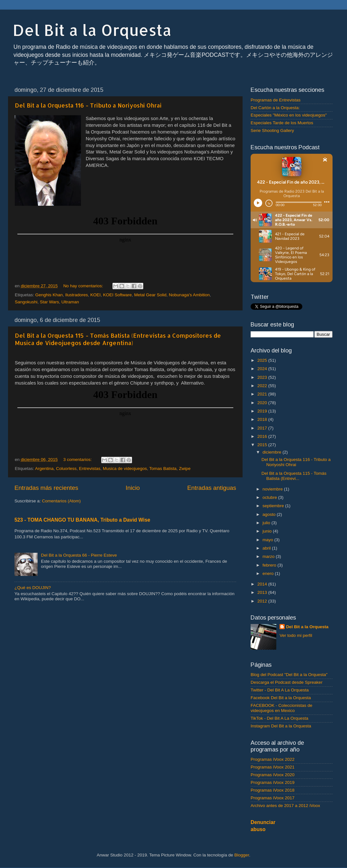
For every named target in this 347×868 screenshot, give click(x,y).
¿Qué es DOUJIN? (33, 588)
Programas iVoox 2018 (273, 790)
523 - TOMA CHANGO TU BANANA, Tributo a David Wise (82, 520)
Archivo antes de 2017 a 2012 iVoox (285, 806)
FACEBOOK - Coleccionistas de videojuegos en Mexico (281, 708)
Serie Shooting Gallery (272, 130)
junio (268, 531)
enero (269, 573)
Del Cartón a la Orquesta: (275, 108)
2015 (263, 445)
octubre (270, 497)
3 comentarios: (78, 460)
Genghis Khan (49, 295)
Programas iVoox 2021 (273, 767)
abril (267, 548)
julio (267, 523)
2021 (263, 394)
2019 (263, 411)
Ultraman (70, 302)
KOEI (95, 295)
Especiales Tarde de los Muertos (282, 123)
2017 (263, 428)
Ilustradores (77, 295)
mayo (268, 540)
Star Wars (49, 302)
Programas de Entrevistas (276, 100)
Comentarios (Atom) (62, 501)
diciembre (272, 452)
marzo (269, 556)
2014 (263, 584)
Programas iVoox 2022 (273, 759)
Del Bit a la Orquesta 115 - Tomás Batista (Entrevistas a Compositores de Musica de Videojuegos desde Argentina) (118, 339)
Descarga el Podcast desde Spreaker (287, 682)
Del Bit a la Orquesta (92, 30)
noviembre (273, 489)
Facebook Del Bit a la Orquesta (281, 698)
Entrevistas (90, 469)
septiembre (274, 506)
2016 (263, 436)
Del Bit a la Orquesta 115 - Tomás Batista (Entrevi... (294, 476)
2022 (263, 386)
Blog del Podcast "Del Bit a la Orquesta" (289, 675)
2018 (263, 419)
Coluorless (66, 469)
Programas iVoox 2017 (273, 798)
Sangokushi (26, 302)
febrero (270, 565)
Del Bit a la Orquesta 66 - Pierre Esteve (79, 555)
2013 (263, 592)
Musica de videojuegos (125, 469)
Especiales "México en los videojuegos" (289, 115)
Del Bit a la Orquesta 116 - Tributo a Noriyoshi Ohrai (88, 105)
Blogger (242, 855)
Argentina (44, 469)
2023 (263, 377)
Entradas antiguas (212, 488)
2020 (263, 403)
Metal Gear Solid (151, 295)
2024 (263, 369)
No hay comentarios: (84, 286)
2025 (263, 360)
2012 (263, 601)
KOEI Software (117, 295)
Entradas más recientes (46, 488)
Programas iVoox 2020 (273, 775)
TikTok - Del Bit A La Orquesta (280, 718)
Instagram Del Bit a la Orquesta (281, 726)
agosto (270, 514)
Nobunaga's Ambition (189, 295)
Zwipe (185, 469)
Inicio (133, 488)
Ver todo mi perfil (296, 635)
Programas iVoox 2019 (273, 782)
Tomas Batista (163, 469)
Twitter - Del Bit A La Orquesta (280, 690)
